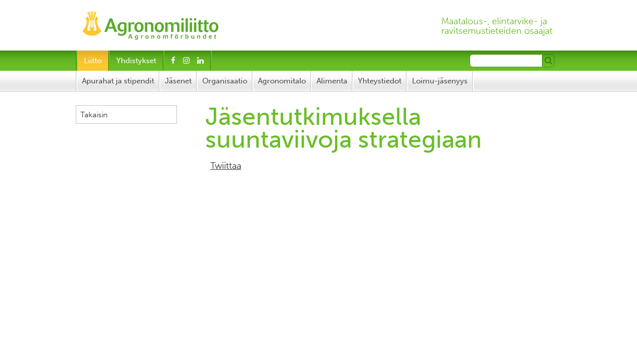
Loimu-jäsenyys (440, 81)
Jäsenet (178, 81)
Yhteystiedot (380, 81)
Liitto (93, 61)
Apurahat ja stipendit (118, 81)
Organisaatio (225, 81)
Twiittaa (226, 166)
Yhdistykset (136, 61)
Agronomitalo (282, 81)
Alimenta (332, 81)
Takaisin (94, 115)
